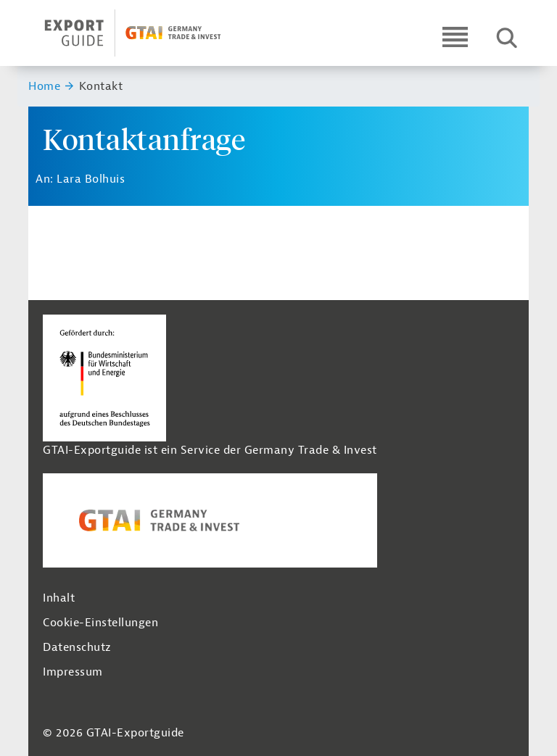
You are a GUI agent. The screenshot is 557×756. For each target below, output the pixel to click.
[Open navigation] (455, 37)
